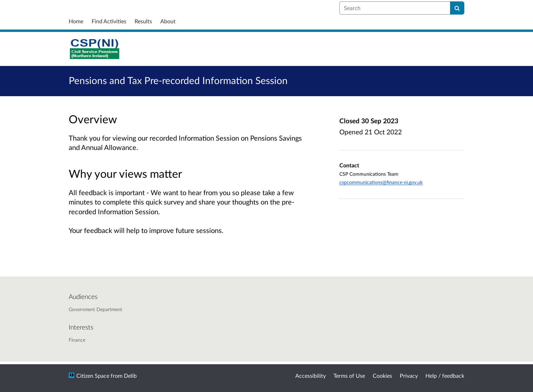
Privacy (409, 376)
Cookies (382, 376)
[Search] (457, 8)
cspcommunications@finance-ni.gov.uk (381, 182)
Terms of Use (349, 376)
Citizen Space (93, 376)
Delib (130, 376)
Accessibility (311, 376)
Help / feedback (445, 376)
